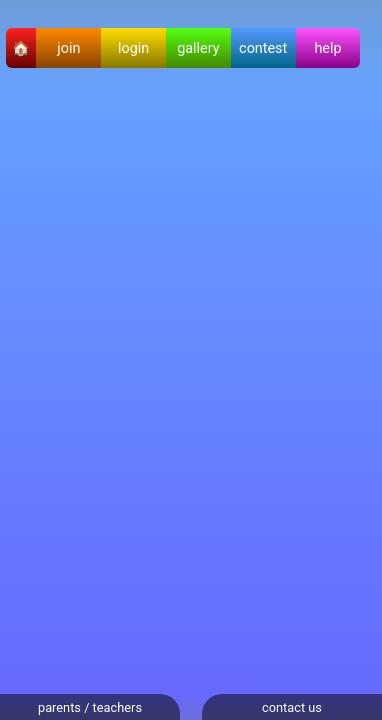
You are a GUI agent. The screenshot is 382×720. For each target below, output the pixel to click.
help (327, 48)
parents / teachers (90, 707)
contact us (292, 707)
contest (263, 48)
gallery (198, 48)
